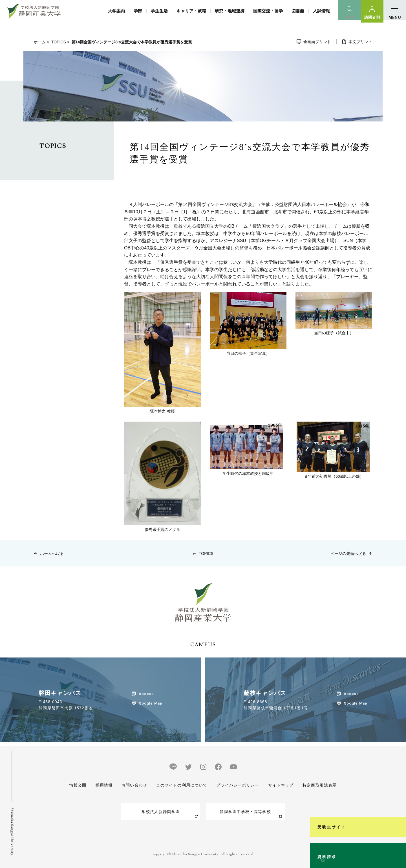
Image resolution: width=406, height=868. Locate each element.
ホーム (40, 42)
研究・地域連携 (230, 11)
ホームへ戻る (52, 553)
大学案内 (116, 11)
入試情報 (321, 11)
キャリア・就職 (191, 11)
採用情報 (104, 785)
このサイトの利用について (182, 785)
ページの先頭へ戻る (348, 553)
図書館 (298, 11)
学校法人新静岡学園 (161, 812)
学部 (138, 11)
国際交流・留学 (268, 11)
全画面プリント (317, 42)
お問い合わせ (134, 785)
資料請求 (399, 841)
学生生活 (159, 11)
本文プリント (360, 42)
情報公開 (78, 785)
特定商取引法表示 (320, 785)
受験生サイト (399, 783)
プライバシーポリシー (238, 785)
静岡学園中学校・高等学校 (245, 812)
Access (146, 694)
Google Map (150, 703)
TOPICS (59, 42)
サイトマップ (281, 785)
